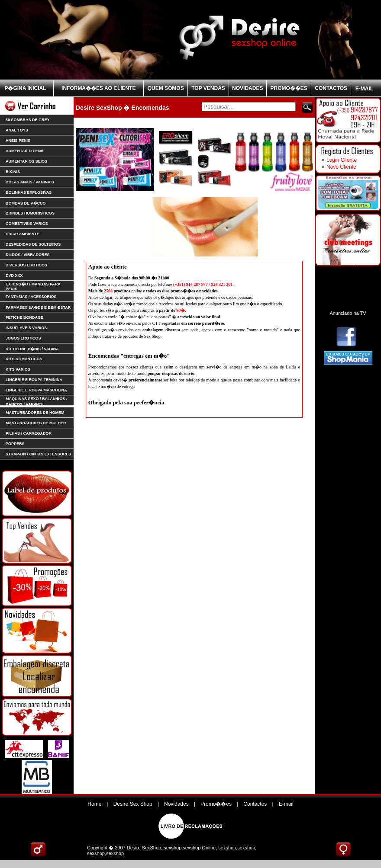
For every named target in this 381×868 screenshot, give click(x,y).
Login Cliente (342, 160)
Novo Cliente (341, 167)
